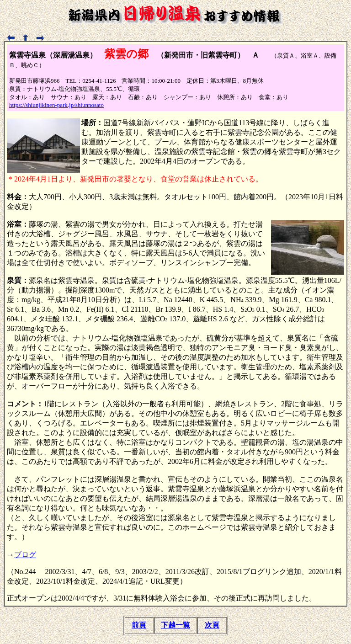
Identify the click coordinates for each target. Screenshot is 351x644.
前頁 (139, 625)
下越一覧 (175, 625)
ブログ (25, 555)
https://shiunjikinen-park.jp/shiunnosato (56, 105)
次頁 (212, 625)
